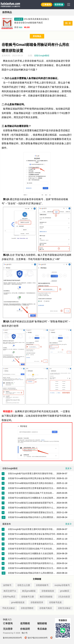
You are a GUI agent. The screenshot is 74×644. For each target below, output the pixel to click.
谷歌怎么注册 (24, 585)
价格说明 (25, 629)
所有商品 (37, 36)
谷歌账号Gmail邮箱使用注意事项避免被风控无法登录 (33, 488)
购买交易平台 (10, 591)
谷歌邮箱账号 (42, 585)
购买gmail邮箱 (29, 591)
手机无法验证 (9, 608)
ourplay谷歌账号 (62, 585)
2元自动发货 (64, 597)
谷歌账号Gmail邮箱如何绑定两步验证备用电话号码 (32, 478)
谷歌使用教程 (27, 608)
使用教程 (25, 623)
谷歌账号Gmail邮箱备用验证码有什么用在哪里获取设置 (34, 517)
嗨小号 (25, 633)
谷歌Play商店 (9, 597)
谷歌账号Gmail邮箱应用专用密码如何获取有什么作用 (33, 508)
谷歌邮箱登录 (37, 602)
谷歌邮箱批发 (48, 591)
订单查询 (47, 5)
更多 (68, 468)
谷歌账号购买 (46, 608)
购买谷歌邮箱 (46, 597)
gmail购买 (65, 591)
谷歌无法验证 (64, 608)
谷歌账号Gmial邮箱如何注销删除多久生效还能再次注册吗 (35, 498)
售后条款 (42, 629)
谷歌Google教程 (42, 56)
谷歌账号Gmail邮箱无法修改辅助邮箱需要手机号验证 (33, 503)
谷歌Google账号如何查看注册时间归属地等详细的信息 (33, 473)
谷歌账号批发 (55, 602)
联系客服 (59, 5)
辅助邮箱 (42, 623)
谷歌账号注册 (28, 597)
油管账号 (7, 585)
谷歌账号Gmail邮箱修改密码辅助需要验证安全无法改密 (34, 512)
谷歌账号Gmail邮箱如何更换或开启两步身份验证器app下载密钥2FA (39, 483)
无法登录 (8, 629)
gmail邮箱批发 (18, 602)
